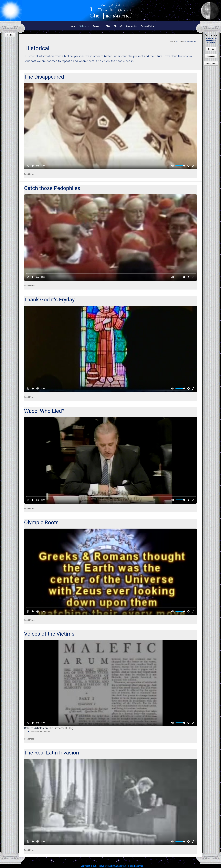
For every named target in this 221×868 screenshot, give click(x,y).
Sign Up (211, 49)
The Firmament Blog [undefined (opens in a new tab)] (61, 728)
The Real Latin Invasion (52, 753)
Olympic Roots (42, 522)
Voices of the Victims (50, 634)
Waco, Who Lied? (45, 411)
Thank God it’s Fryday (50, 300)
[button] (84, 26)
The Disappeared (45, 77)
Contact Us (211, 56)
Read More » (30, 174)
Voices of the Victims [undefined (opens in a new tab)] (40, 732)
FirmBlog (10, 35)
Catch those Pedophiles (53, 188)
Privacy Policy (211, 63)
